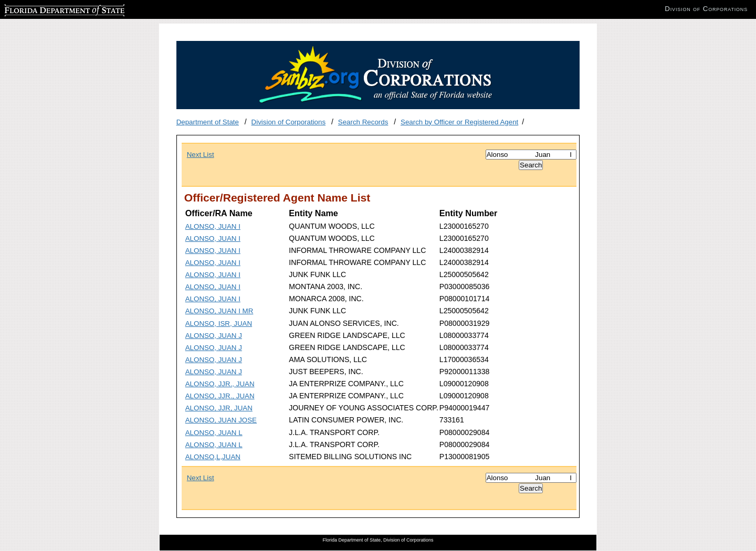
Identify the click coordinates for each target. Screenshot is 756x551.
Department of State (208, 122)
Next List (201, 155)
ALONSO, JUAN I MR (219, 311)
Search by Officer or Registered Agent (459, 122)
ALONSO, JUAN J (214, 336)
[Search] (531, 155)
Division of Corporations (289, 122)
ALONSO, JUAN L (214, 433)
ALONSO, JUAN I (213, 226)
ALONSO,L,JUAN (213, 457)
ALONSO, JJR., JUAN (220, 384)
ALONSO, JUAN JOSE (221, 420)
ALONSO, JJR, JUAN (219, 408)
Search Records (363, 122)
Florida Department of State (47, 9)
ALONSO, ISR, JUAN (219, 324)
